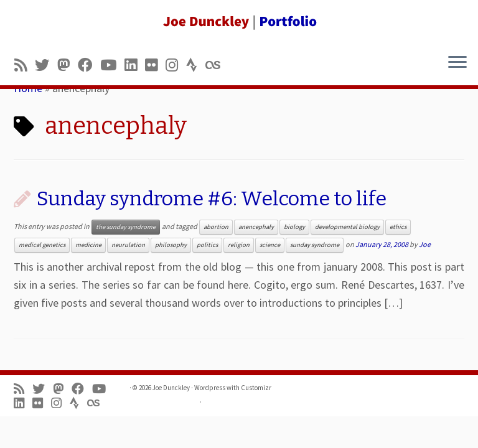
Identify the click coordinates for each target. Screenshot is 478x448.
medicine (88, 245)
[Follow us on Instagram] (176, 65)
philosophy (171, 245)
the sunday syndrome (126, 227)
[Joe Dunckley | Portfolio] (239, 22)
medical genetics (42, 245)
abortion (216, 227)
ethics (398, 227)
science (270, 245)
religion (239, 245)
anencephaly (256, 227)
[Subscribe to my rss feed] (25, 65)
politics (207, 245)
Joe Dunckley (171, 388)
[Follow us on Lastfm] (217, 65)
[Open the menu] (457, 63)
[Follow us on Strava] (196, 65)
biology (294, 227)
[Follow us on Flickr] (155, 65)
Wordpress (210, 388)
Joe (425, 244)
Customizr (256, 388)
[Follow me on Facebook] (89, 65)
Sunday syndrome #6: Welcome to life (212, 198)
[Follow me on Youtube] (112, 65)
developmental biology (347, 227)
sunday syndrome (315, 245)
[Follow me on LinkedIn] (135, 65)
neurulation (128, 245)
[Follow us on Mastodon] (68, 65)
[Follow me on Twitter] (46, 65)
